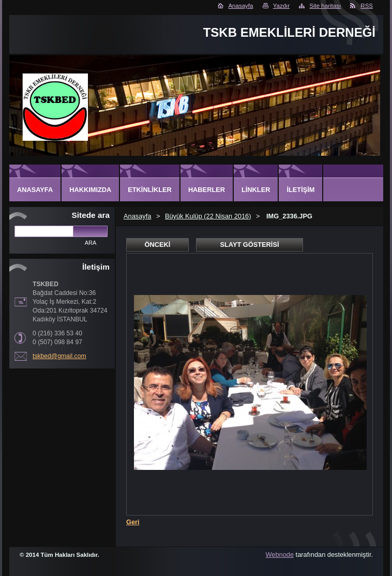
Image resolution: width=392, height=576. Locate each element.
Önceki (158, 245)
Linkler (256, 190)
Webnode (280, 555)
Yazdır (281, 6)
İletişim (300, 190)
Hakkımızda (90, 190)
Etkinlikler (150, 190)
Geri (133, 522)
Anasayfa (240, 6)
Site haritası (325, 6)
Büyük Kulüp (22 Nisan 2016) (208, 216)
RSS (367, 6)
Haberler (207, 190)
